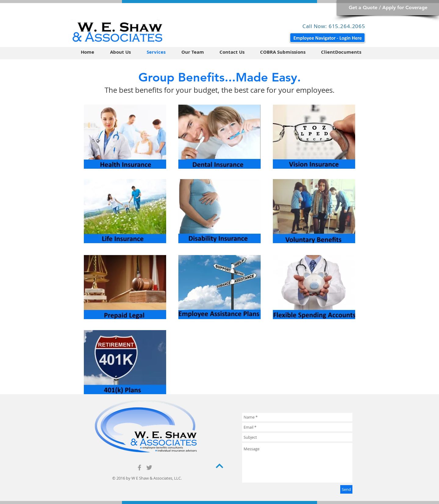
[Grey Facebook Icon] (139, 468)
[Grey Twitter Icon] (149, 468)
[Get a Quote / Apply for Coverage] (388, 8)
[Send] (346, 489)
